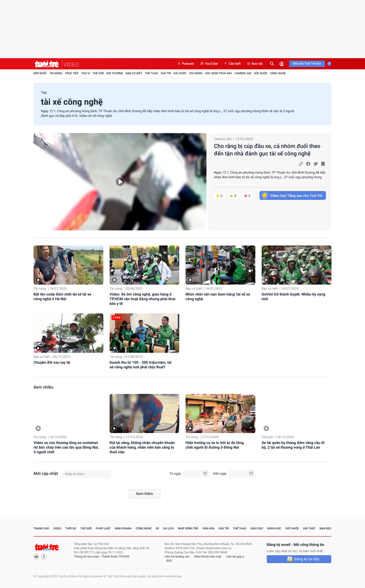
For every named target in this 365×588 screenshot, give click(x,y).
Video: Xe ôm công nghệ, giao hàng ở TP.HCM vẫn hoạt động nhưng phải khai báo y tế (143, 299)
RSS (169, 561)
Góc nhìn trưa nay (219, 73)
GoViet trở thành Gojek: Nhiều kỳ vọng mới (293, 297)
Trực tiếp (72, 73)
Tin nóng (56, 73)
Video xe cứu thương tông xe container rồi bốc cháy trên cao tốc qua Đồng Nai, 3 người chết (66, 447)
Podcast (186, 64)
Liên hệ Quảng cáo (177, 557)
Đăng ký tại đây (307, 559)
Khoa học (274, 528)
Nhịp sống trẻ (188, 528)
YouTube (209, 64)
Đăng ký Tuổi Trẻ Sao (307, 64)
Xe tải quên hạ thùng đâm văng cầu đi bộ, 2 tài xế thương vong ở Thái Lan (293, 445)
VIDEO (71, 65)
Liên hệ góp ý (235, 557)
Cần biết (232, 64)
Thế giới (98, 73)
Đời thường (115, 73)
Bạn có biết (134, 73)
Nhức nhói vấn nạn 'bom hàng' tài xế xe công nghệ (218, 297)
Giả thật (309, 528)
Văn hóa (209, 528)
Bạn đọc (326, 528)
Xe (157, 528)
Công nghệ (278, 73)
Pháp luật (103, 528)
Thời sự (71, 528)
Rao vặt (255, 64)
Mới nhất (40, 73)
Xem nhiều (43, 387)
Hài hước (180, 73)
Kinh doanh (123, 528)
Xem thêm (144, 494)
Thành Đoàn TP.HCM (115, 557)
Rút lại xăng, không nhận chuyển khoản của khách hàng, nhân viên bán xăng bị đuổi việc (142, 447)
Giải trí (166, 73)
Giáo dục (257, 528)
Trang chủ (41, 528)
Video (57, 528)
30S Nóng (196, 73)
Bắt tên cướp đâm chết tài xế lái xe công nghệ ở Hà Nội (62, 297)
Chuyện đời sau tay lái (52, 362)
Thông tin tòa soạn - (88, 557)
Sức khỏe (261, 73)
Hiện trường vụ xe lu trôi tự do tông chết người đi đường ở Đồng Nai (215, 445)
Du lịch (168, 528)
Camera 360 (243, 73)
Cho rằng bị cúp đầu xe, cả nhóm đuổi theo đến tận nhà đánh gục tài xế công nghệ (267, 150)
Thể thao (151, 73)
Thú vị (85, 73)
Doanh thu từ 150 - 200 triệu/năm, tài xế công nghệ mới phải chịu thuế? (141, 365)
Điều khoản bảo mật (208, 557)
